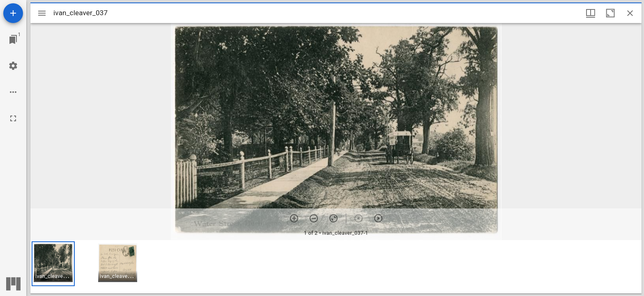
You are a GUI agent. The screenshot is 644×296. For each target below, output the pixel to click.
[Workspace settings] (13, 66)
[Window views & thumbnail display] (591, 13)
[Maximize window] (610, 13)
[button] (53, 264)
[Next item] (378, 218)
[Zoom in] (294, 218)
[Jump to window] (13, 39)
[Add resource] (13, 13)
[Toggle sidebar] (42, 13)
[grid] (336, 267)
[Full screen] (13, 118)
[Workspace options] (13, 92)
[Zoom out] (314, 218)
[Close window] (630, 13)
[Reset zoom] (333, 218)
